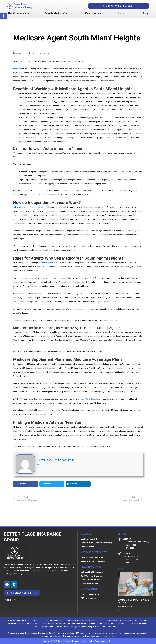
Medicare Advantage (86, 399)
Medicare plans (47, 263)
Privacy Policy (10, 600)
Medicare (17, 69)
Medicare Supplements (94, 552)
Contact (122, 13)
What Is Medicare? (56, 13)
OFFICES (122, 534)
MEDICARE (86, 534)
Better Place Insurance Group (56, 460)
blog (121, 568)
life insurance (89, 590)
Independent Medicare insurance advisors (30, 207)
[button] (3, 16)
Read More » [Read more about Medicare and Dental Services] (122, 611)
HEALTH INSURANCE (91, 567)
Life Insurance (93, 13)
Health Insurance (19, 13)
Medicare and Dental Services (133, 600)
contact (30, 81)
